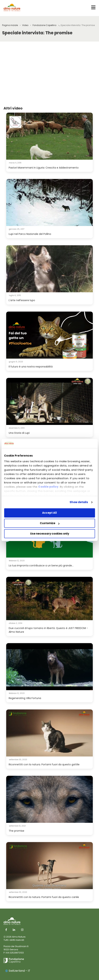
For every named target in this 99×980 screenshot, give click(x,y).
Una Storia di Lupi (19, 433)
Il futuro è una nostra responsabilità (31, 367)
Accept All (49, 513)
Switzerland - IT (18, 971)
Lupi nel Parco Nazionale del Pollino (30, 234)
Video (25, 25)
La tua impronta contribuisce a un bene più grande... (41, 566)
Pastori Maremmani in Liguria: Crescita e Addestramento (44, 168)
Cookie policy (48, 487)
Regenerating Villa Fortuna (25, 698)
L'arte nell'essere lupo (22, 300)
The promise (16, 831)
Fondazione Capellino (44, 25)
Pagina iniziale (10, 25)
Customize (50, 523)
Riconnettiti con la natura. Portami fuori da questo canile (44, 897)
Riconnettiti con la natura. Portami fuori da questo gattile (44, 764)
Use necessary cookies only (50, 534)
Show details (79, 502)
